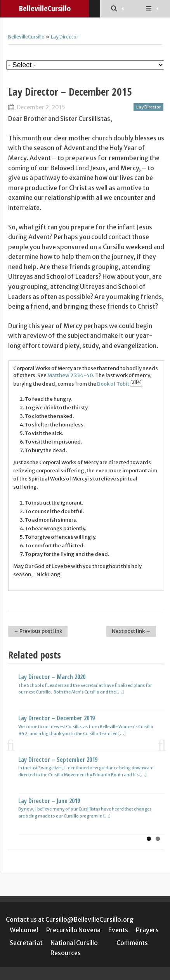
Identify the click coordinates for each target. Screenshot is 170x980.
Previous (14, 745)
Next (158, 745)
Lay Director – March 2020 (52, 677)
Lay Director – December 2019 (56, 718)
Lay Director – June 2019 (49, 801)
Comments (132, 943)
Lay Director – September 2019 (58, 760)
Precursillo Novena (73, 930)
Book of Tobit (113, 384)
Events (118, 930)
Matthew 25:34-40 (70, 375)
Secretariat (26, 943)
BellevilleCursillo (26, 37)
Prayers (147, 930)
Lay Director (65, 37)
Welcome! (24, 930)
